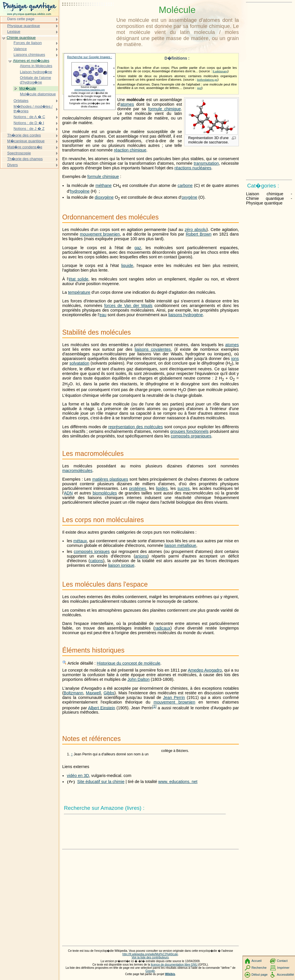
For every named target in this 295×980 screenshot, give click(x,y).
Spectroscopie (19, 153)
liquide (127, 266)
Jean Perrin (174, 697)
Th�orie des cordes (24, 135)
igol (199, 88)
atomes (127, 104)
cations (97, 561)
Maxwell (93, 693)
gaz (138, 248)
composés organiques (191, 436)
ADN (68, 493)
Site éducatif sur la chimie (101, 782)
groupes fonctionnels (189, 431)
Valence (20, 49)
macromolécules (77, 471)
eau (103, 315)
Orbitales (21, 101)
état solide (78, 279)
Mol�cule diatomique (38, 94)
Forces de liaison (28, 43)
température (79, 292)
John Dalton (138, 679)
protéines (138, 488)
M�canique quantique (26, 141)
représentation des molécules (136, 427)
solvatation (79, 363)
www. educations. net (178, 782)
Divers (13, 165)
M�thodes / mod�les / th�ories (33, 109)
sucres (184, 488)
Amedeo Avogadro (205, 670)
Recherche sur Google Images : (90, 57)
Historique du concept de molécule (129, 663)
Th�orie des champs (25, 159)
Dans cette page (21, 19)
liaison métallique (180, 545)
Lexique (14, 32)
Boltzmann (73, 693)
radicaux (162, 628)
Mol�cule (28, 88)
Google (150, 971)
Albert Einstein (102, 708)
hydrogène (80, 191)
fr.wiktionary (220, 71)
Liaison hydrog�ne (36, 72)
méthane (103, 185)
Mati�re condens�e (25, 147)
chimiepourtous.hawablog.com (90, 90)
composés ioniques (92, 551)
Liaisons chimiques (29, 55)
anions (141, 556)
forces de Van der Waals (128, 306)
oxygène (189, 197)
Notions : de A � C (29, 117)
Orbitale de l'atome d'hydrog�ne (35, 80)
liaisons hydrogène (186, 315)
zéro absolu (196, 230)
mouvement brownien (100, 234)
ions (235, 359)
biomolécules (105, 493)
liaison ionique (121, 565)
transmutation (206, 163)
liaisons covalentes (153, 349)
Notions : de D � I (29, 123)
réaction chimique (130, 150)
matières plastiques (110, 479)
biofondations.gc (207, 80)
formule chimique (164, 109)
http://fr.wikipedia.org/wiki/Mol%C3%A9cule (150, 954)
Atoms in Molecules (36, 66)
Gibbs (109, 693)
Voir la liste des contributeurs (150, 957)
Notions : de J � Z (29, 129)
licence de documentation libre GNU (175, 965)
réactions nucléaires (193, 168)
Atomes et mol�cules (31, 61)
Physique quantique (24, 26)
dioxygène (104, 197)
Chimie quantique (21, 38)
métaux (80, 541)
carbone (185, 185)
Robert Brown (199, 234)
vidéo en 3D (78, 776)
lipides (162, 488)
